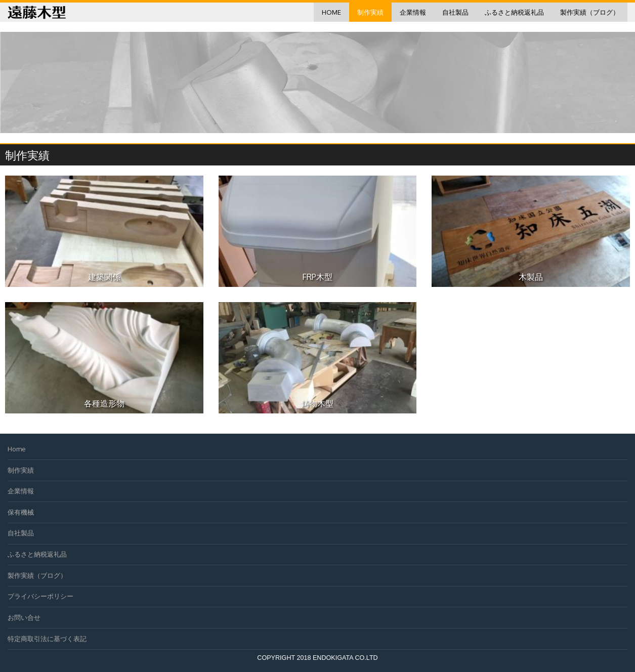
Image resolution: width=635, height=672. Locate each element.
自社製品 (455, 12)
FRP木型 (317, 277)
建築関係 (104, 277)
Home (331, 12)
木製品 (531, 277)
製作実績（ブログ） (590, 12)
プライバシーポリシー (40, 596)
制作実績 (370, 12)
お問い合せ (24, 617)
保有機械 (21, 512)
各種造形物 (104, 403)
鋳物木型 (317, 403)
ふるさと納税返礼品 (514, 12)
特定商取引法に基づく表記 (47, 639)
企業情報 (413, 12)
